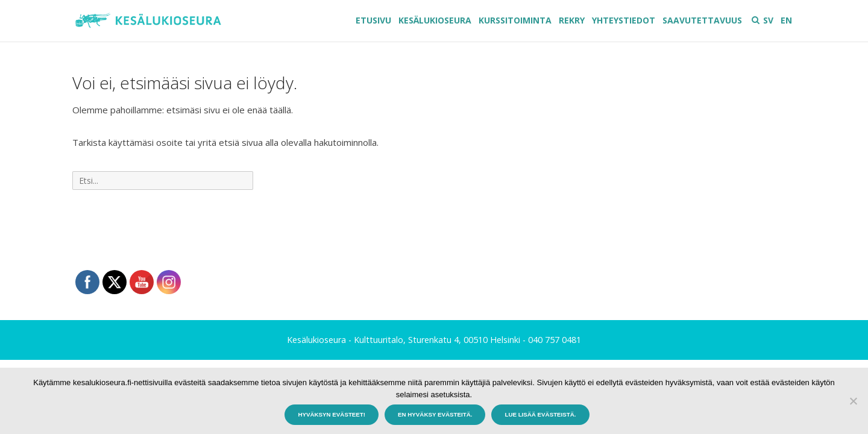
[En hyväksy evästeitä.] (853, 401)
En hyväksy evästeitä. (435, 414)
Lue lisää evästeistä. (540, 414)
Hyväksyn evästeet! (332, 414)
